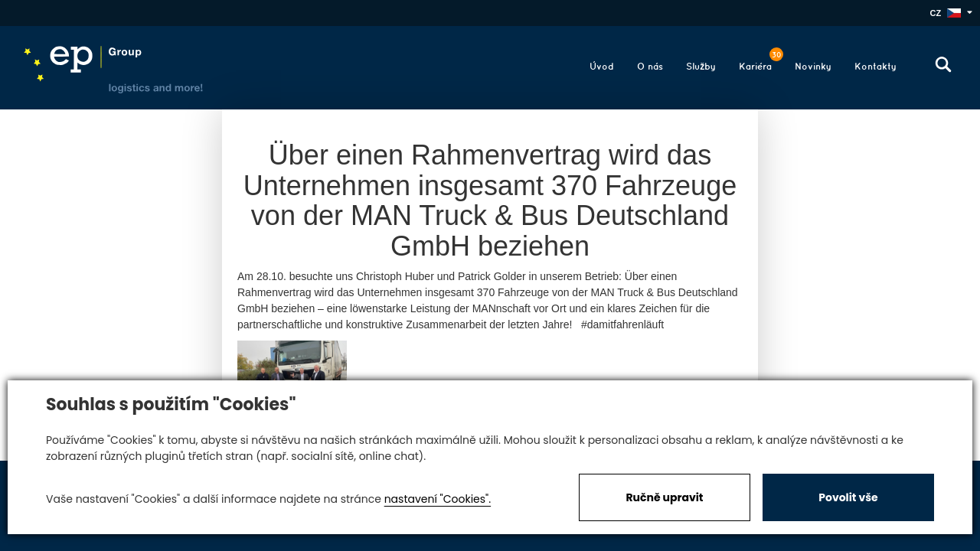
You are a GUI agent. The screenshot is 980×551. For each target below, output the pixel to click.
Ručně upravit (664, 497)
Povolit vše (848, 497)
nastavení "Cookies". (438, 499)
